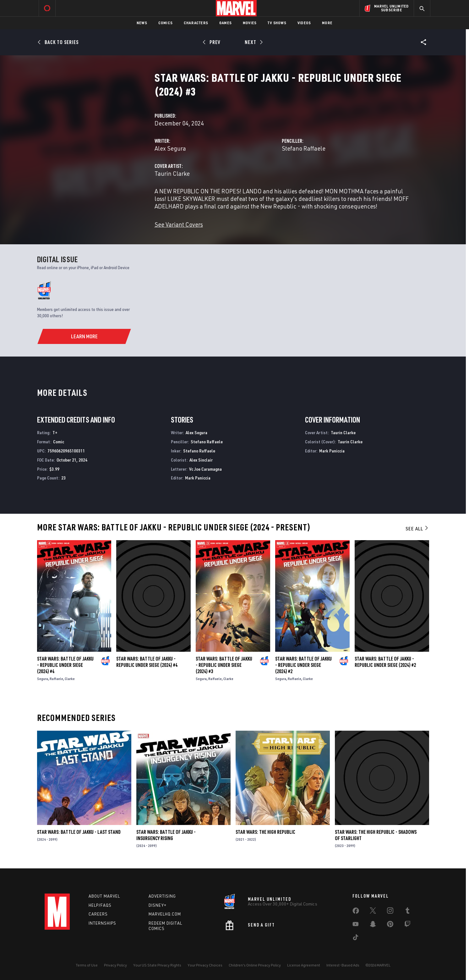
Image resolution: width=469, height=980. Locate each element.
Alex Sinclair (201, 460)
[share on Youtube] (356, 925)
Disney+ (158, 905)
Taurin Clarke (172, 173)
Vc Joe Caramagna (205, 469)
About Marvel (104, 896)
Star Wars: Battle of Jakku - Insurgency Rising (166, 835)
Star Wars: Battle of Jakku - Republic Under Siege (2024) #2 (303, 665)
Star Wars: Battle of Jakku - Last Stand (79, 832)
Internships (102, 923)
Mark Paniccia (198, 478)
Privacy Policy (115, 965)
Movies (250, 23)
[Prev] (213, 42)
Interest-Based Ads (343, 965)
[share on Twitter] (373, 912)
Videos (304, 23)
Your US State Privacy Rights (157, 965)
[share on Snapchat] (373, 925)
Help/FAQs (100, 905)
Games (225, 23)
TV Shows (277, 23)
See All (417, 529)
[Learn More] (84, 336)
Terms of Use (87, 965)
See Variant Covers (179, 224)
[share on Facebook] (356, 912)
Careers (98, 914)
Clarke (70, 679)
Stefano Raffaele (304, 148)
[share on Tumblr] (407, 912)
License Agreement (304, 965)
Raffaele (56, 679)
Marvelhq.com (165, 914)
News (142, 23)
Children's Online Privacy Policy (255, 965)
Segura (43, 679)
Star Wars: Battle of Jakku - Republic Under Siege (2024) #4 (65, 665)
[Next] (253, 42)
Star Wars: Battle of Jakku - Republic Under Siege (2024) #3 (224, 665)
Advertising (162, 896)
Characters (196, 23)
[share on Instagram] (390, 912)
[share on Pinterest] (390, 925)
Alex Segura (170, 148)
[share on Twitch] (407, 925)
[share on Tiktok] (356, 938)
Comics (165, 23)
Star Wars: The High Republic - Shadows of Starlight (376, 835)
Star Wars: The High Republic (265, 832)
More (327, 23)
